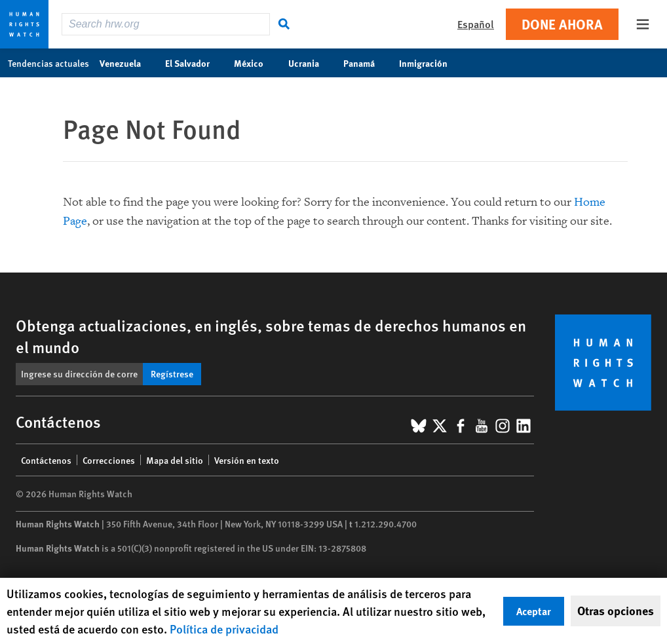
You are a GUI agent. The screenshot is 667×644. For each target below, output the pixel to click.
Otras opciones (616, 611)
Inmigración (430, 63)
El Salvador (194, 63)
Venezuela (127, 63)
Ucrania (311, 63)
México (256, 63)
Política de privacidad (224, 629)
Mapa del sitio (175, 460)
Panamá (366, 63)
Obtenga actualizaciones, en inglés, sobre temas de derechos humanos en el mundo (271, 336)
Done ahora (562, 24)
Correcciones (109, 460)
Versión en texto (247, 460)
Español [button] (476, 24)
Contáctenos (46, 460)
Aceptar (534, 611)
